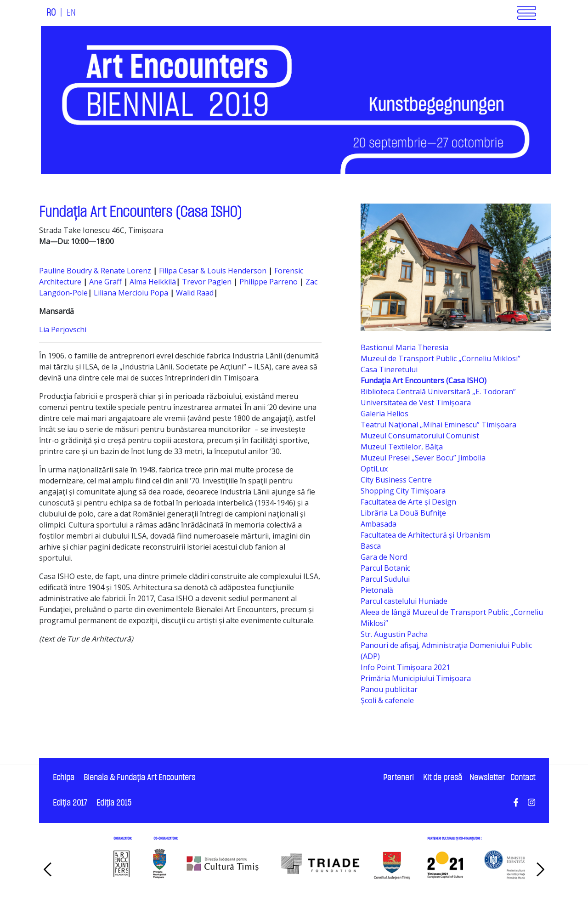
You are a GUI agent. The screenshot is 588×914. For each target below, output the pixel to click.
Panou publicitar (389, 689)
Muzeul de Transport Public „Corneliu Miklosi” (441, 358)
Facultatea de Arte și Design (408, 502)
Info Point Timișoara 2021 (405, 667)
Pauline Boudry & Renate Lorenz (95, 271)
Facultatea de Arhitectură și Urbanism (425, 535)
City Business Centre (396, 480)
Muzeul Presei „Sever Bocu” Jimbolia (423, 458)
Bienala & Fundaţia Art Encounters (139, 778)
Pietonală (377, 590)
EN (71, 13)
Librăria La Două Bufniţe (403, 513)
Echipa (64, 778)
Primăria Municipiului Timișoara (416, 678)
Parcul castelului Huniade (404, 601)
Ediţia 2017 (70, 803)
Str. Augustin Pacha (394, 634)
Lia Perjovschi (64, 329)
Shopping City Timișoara (403, 491)
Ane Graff (105, 282)
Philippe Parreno (269, 282)
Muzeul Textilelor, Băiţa (402, 447)
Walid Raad (195, 293)
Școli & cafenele (387, 700)
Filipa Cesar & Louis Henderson (214, 271)
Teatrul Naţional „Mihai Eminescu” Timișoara (438, 425)
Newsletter (487, 778)
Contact (523, 778)
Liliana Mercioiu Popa (132, 293)
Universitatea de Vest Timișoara (416, 403)
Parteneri (399, 778)
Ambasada (379, 524)
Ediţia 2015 (114, 803)
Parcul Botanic (385, 568)
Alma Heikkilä (153, 282)
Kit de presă (443, 778)
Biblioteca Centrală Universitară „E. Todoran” (438, 392)
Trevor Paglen (208, 282)
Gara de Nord (384, 557)
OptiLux (374, 469)
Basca (371, 546)
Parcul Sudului (385, 579)
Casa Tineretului (389, 369)
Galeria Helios (384, 414)
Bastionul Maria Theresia (404, 347)
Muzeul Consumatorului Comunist (420, 436)
